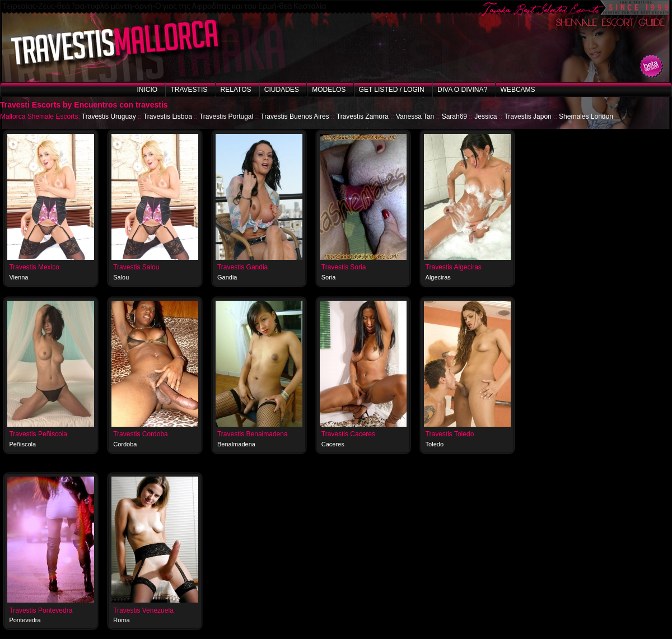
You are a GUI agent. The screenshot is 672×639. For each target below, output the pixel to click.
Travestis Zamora (363, 116)
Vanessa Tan (415, 116)
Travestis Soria (344, 267)
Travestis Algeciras (454, 267)
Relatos (236, 90)
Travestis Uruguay (109, 116)
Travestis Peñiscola (38, 434)
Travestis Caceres (348, 434)
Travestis (189, 90)
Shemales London (586, 116)
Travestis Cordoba (141, 434)
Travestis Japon (528, 116)
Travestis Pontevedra (41, 610)
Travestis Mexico (34, 267)
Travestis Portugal (226, 116)
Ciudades (282, 90)
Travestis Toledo (450, 434)
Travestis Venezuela (143, 610)
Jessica (486, 116)
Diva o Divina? (462, 90)
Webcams (518, 90)
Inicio (147, 90)
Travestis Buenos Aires (295, 116)
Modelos (329, 90)
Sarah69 (454, 116)
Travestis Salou (136, 267)
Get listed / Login (392, 90)
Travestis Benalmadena (253, 434)
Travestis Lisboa (168, 116)
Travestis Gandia (242, 267)
